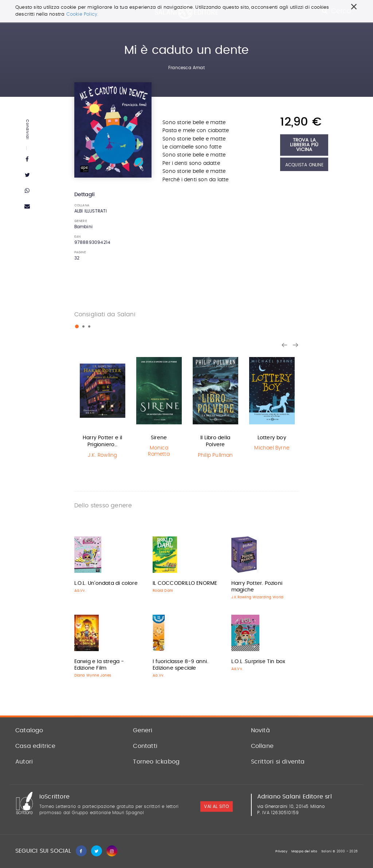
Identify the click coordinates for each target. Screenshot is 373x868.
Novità (260, 730)
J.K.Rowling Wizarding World (257, 597)
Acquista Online (304, 165)
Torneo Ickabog (156, 762)
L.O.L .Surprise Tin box (258, 662)
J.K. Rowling (102, 455)
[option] (103, 407)
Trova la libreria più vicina (304, 145)
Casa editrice (36, 746)
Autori (24, 762)
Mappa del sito (304, 851)
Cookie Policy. (83, 14)
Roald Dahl (163, 591)
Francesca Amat (186, 68)
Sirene (159, 438)
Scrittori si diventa (278, 762)
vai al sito (216, 807)
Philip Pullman (215, 455)
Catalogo (29, 730)
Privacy (281, 851)
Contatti (145, 746)
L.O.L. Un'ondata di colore (106, 583)
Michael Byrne (272, 448)
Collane (262, 746)
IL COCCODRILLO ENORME (185, 583)
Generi (143, 730)
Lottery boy (272, 438)
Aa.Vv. (80, 591)
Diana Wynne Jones (93, 675)
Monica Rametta (159, 451)
